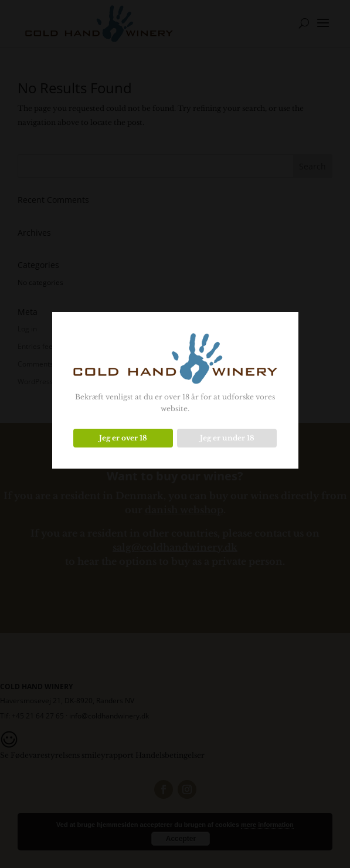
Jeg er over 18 (123, 438)
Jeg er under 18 (227, 438)
